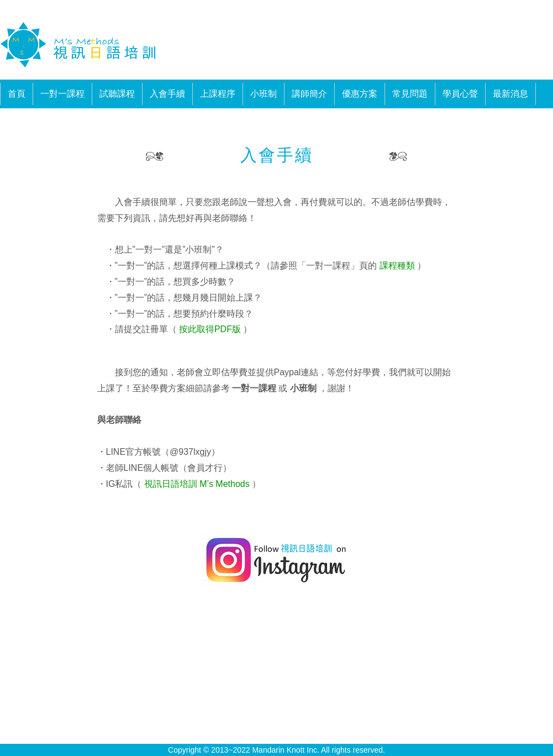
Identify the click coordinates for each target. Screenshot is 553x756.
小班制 (264, 94)
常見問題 (410, 94)
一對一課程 (62, 94)
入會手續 (167, 94)
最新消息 (510, 94)
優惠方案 (360, 94)
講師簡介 (309, 94)
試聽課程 (117, 94)
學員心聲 (460, 94)
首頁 (17, 94)
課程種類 (397, 266)
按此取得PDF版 (209, 329)
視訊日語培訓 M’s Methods (195, 484)
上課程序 (218, 94)
